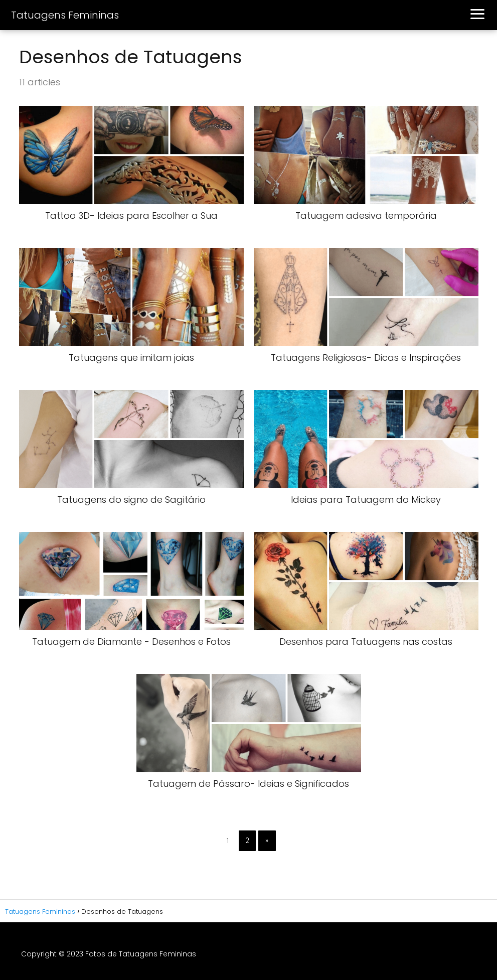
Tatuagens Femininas (65, 15)
